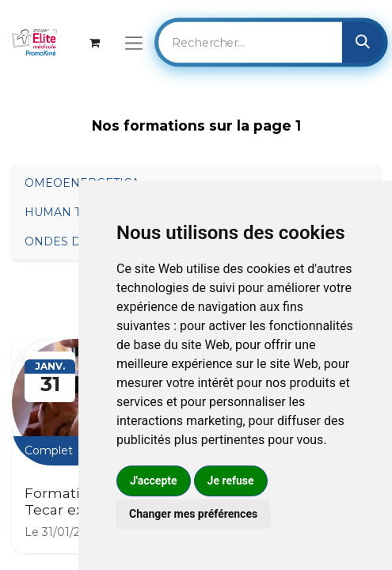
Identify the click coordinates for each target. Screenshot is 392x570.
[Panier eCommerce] (95, 42)
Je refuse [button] (231, 481)
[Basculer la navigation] (133, 42)
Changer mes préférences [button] (193, 514)
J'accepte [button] (154, 481)
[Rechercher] (363, 42)
